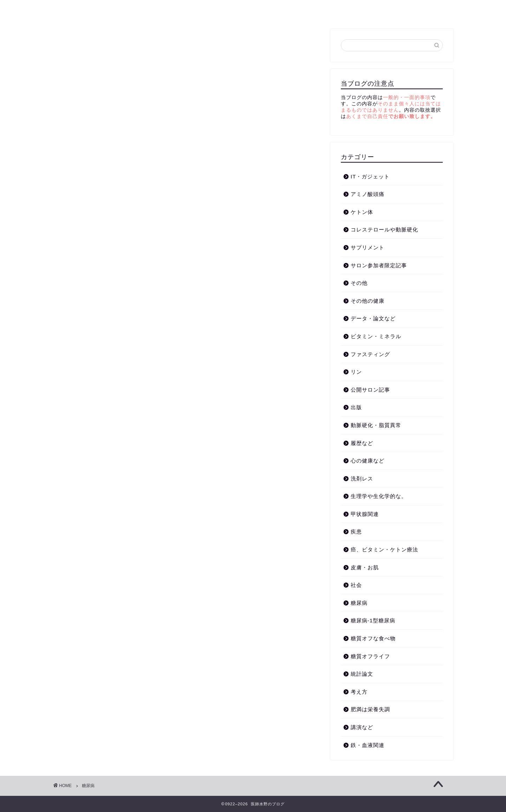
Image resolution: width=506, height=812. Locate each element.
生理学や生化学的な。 (379, 496)
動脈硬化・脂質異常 (224, 9)
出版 (356, 407)
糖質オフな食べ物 (373, 638)
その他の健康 (368, 301)
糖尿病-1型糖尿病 (373, 620)
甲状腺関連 (365, 514)
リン (356, 372)
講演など (139, 9)
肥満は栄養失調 (370, 709)
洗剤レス (362, 479)
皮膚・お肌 (365, 567)
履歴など (362, 443)
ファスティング (370, 354)
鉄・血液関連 (368, 745)
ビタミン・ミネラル (376, 336)
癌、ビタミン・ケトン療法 (384, 549)
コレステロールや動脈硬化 (384, 230)
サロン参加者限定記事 (379, 265)
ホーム (69, 9)
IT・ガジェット (370, 176)
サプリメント (368, 247)
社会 (356, 585)
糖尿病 (175, 9)
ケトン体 (276, 9)
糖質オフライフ (322, 9)
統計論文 (362, 674)
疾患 (356, 532)
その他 (359, 283)
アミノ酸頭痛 (368, 194)
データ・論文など (373, 318)
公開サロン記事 (370, 390)
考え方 (103, 9)
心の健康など (368, 461)
